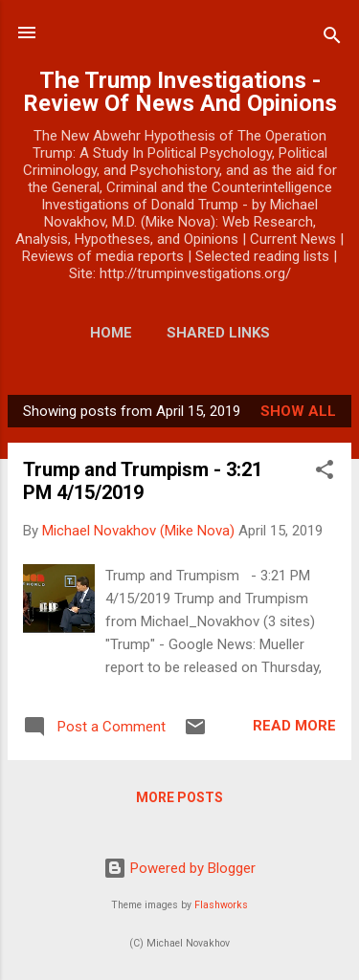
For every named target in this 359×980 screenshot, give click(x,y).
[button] (325, 473)
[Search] (332, 39)
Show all (298, 411)
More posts (179, 797)
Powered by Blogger (179, 868)
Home (111, 333)
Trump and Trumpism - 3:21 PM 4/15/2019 (143, 481)
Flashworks (221, 905)
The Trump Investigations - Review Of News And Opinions (180, 92)
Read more (294, 726)
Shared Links (218, 333)
